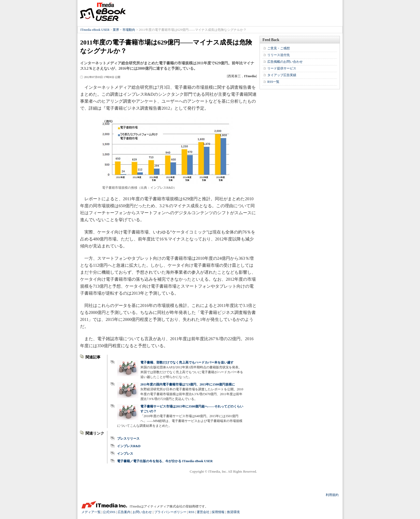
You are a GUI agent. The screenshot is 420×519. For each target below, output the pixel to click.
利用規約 (332, 495)
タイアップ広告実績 (282, 75)
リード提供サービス (282, 68)
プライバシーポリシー (170, 512)
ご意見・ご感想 (279, 48)
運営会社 (203, 512)
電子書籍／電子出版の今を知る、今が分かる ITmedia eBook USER (165, 461)
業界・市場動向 (124, 30)
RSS (191, 512)
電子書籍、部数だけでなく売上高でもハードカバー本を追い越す (187, 362)
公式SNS (109, 512)
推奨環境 (233, 512)
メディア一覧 (91, 512)
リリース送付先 (279, 55)
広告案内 (124, 512)
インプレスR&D (129, 446)
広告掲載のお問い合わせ (285, 62)
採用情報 (218, 512)
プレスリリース (128, 439)
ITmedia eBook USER (103, 12)
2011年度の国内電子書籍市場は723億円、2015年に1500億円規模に (188, 384)
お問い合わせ (142, 512)
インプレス (125, 454)
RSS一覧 (273, 82)
